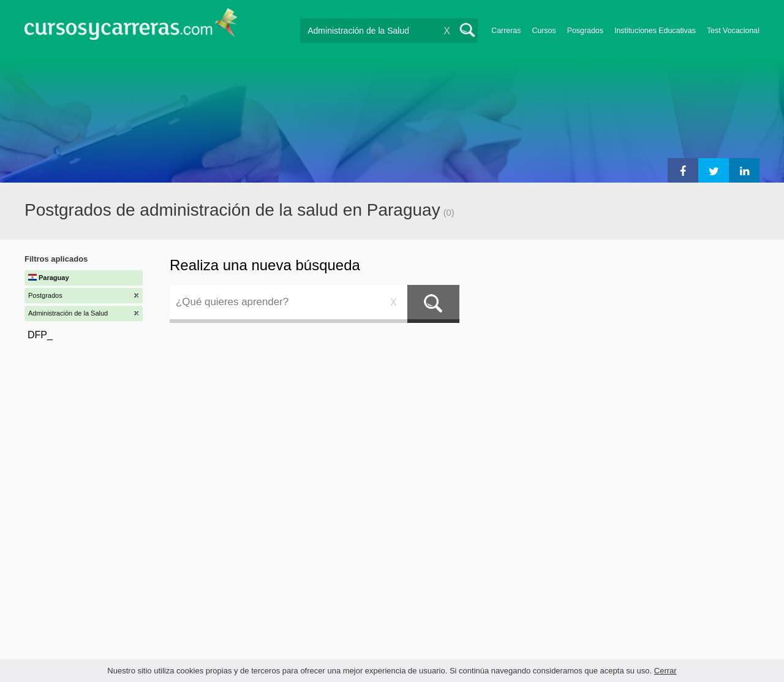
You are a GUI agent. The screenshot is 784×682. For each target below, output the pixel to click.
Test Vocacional (733, 31)
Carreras (506, 31)
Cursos (544, 31)
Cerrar (665, 671)
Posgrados (585, 31)
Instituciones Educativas (655, 31)
